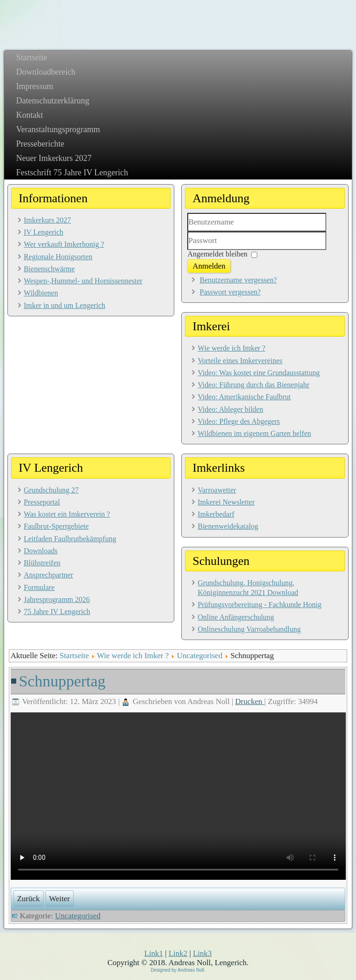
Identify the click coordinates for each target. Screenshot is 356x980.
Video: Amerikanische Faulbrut (244, 397)
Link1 (154, 953)
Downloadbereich (46, 72)
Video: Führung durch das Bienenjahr (253, 385)
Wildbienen (41, 293)
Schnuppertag (62, 681)
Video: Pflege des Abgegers (238, 421)
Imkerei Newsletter (226, 502)
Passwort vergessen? (230, 292)
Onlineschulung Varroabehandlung (249, 629)
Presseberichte (40, 144)
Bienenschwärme (49, 269)
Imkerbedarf (216, 514)
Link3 (202, 953)
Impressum (35, 86)
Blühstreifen (42, 563)
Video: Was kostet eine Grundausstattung (258, 373)
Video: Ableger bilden (230, 409)
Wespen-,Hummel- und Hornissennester (83, 281)
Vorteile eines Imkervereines (240, 361)
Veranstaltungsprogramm (58, 129)
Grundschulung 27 (51, 490)
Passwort (188, 250)
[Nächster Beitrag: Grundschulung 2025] (60, 899)
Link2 (178, 953)
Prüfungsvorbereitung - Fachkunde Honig (259, 605)
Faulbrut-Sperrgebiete (56, 526)
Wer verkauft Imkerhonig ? (64, 244)
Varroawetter (217, 490)
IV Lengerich (43, 232)
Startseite (32, 58)
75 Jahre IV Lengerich (57, 612)
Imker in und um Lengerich (64, 305)
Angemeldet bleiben (217, 254)
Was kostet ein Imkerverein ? (67, 514)
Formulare (39, 587)
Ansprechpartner (48, 575)
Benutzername (188, 232)
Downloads (41, 551)
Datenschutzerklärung (53, 101)
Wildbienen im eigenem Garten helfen (254, 433)
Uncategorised (199, 656)
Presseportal (42, 502)
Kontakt (30, 115)
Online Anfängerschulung (236, 617)
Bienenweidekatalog (228, 526)
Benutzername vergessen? (238, 280)
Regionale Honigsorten (58, 257)
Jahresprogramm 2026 (57, 599)
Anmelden (209, 266)
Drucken (250, 701)
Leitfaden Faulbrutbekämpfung (70, 539)
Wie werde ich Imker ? (231, 348)
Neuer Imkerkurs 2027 (54, 158)
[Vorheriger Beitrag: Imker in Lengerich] (29, 899)
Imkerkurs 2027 (47, 220)
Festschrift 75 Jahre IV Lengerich (72, 173)
